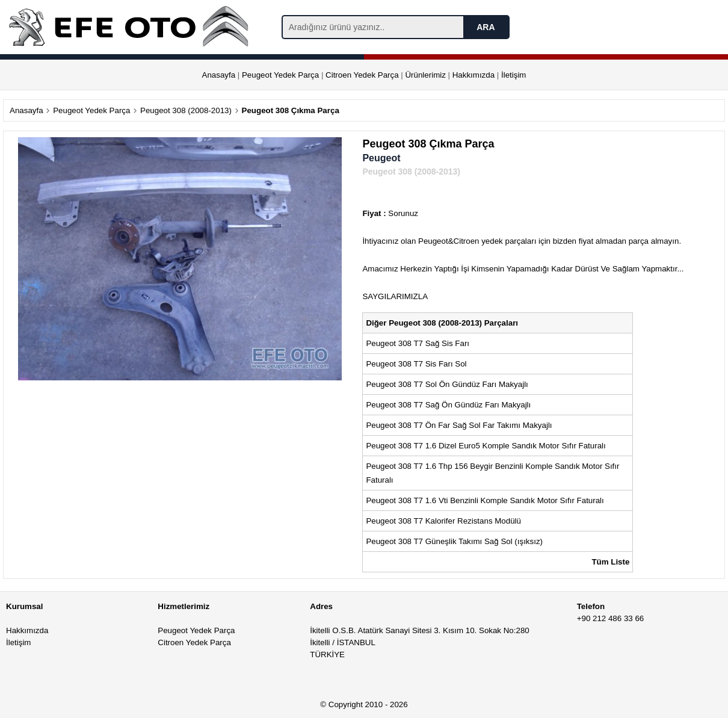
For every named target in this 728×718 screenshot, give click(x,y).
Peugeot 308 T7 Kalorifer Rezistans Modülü (443, 521)
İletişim (514, 75)
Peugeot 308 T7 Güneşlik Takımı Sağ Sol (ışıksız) (455, 541)
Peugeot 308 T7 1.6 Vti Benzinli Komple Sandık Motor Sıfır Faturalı (486, 500)
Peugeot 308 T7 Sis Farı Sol (416, 364)
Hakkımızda (474, 75)
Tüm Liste (610, 562)
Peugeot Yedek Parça (280, 75)
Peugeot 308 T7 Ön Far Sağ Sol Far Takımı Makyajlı (460, 425)
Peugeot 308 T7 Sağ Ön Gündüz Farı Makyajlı (448, 405)
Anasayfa (219, 75)
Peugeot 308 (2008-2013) (186, 110)
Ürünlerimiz (425, 75)
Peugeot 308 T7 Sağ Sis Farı (418, 343)
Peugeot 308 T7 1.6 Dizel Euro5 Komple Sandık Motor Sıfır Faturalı (487, 446)
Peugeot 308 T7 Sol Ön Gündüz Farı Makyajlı (447, 384)
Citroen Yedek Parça (362, 75)
